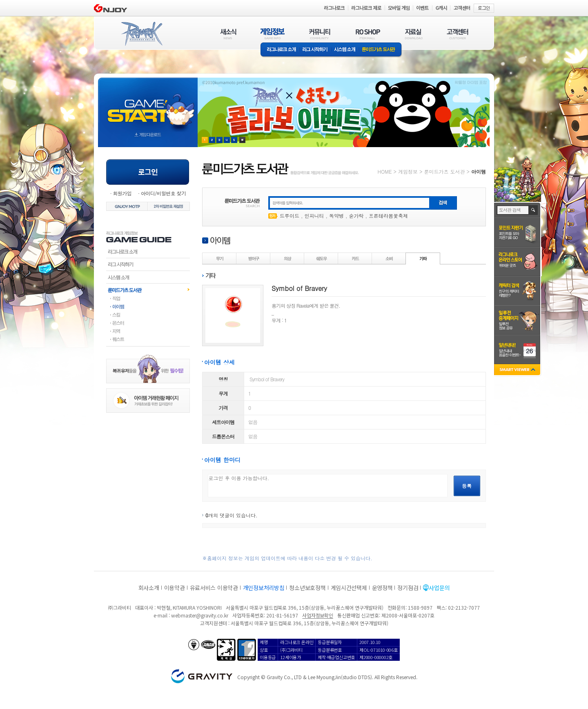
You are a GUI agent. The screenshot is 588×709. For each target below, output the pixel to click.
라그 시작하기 (315, 50)
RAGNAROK (141, 34)
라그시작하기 (148, 264)
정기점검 (408, 588)
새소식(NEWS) (228, 34)
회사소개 (149, 588)
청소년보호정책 (307, 588)
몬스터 (148, 323)
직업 (148, 298)
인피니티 (314, 216)
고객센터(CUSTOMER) (458, 34)
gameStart (148, 105)
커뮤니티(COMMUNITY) (320, 34)
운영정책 (382, 588)
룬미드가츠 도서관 (380, 50)
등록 (467, 486)
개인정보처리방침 (264, 588)
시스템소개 (345, 50)
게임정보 (408, 171)
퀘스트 (148, 339)
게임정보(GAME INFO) (273, 34)
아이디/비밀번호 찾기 (163, 193)
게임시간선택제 (349, 588)
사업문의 (439, 588)
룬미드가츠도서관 (148, 290)
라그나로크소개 (280, 50)
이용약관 (175, 588)
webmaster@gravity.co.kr (200, 615)
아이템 (148, 306)
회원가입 (122, 193)
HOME (385, 171)
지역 (148, 331)
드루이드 (290, 216)
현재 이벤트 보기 (242, 140)
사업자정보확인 (317, 615)
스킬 (148, 315)
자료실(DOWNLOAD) (413, 34)
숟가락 (356, 216)
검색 (533, 210)
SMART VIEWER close (518, 370)
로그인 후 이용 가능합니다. (328, 486)
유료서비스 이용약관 (214, 588)
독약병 (336, 216)
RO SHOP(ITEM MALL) (368, 34)
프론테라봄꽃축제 (388, 216)
